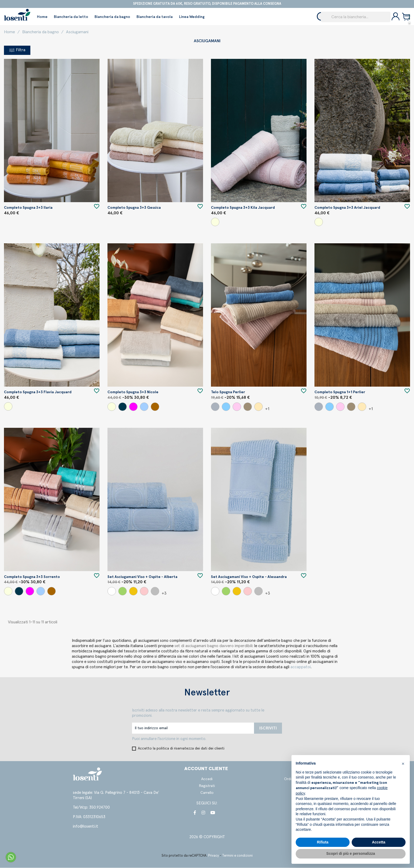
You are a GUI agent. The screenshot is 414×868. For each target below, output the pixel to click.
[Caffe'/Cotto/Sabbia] (155, 407)
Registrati (207, 786)
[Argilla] (248, 407)
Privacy (213, 856)
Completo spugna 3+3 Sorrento (32, 577)
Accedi (207, 779)
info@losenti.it (86, 827)
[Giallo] (133, 591)
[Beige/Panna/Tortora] (215, 222)
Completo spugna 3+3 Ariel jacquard (347, 208)
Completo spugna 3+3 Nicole (133, 392)
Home (42, 17)
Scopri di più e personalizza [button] (351, 853)
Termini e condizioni (237, 856)
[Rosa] (144, 591)
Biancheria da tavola (155, 17)
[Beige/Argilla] (258, 407)
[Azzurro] (226, 407)
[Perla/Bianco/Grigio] (123, 407)
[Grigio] (215, 407)
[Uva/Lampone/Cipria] (133, 407)
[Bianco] (112, 591)
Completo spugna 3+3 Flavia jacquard (38, 392)
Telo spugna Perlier (228, 392)
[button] (403, 763)
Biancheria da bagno (112, 17)
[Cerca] (356, 17)
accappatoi (301, 667)
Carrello (207, 793)
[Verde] (123, 591)
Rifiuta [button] (323, 842)
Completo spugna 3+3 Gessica (134, 208)
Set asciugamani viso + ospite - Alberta (142, 577)
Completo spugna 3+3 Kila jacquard (243, 208)
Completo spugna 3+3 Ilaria (28, 208)
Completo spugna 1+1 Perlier (340, 392)
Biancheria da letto (71, 17)
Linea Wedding (192, 17)
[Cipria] (237, 407)
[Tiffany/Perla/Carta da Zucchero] (144, 407)
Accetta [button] (379, 842)
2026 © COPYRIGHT (207, 837)
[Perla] (155, 591)
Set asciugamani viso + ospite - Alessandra (249, 577)
